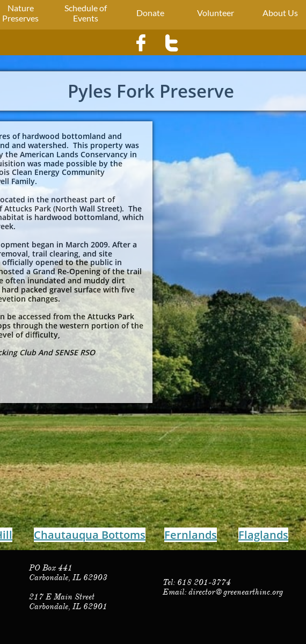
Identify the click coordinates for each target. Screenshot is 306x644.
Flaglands (263, 535)
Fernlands (191, 535)
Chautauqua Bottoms (90, 535)
